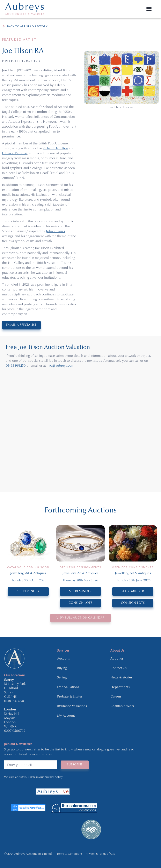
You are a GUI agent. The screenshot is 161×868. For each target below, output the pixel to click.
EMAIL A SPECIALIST (21, 325)
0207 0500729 (15, 731)
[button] (149, 9)
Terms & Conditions (70, 854)
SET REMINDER (28, 591)
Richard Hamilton (55, 149)
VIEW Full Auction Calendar (80, 618)
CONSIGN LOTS (80, 603)
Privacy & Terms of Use (101, 854)
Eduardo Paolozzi (15, 153)
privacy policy (53, 777)
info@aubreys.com (60, 366)
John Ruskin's (55, 231)
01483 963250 (16, 366)
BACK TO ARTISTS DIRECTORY (27, 27)
